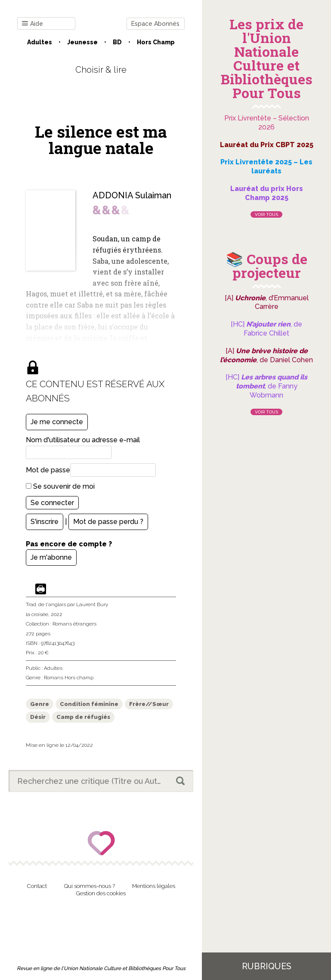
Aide (32, 24)
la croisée (37, 614)
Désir (38, 717)
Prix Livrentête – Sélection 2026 (267, 123)
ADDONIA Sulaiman (132, 195)
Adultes (40, 42)
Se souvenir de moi (60, 486)
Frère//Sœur (149, 704)
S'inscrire (45, 522)
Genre (40, 704)
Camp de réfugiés (83, 717)
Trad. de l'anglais (46, 604)
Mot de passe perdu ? (108, 522)
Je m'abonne (51, 557)
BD (117, 42)
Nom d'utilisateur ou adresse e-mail (83, 440)
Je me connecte (57, 422)
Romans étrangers (74, 624)
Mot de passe (48, 470)
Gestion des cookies (101, 893)
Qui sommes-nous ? (90, 886)
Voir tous (266, 214)
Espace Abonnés (155, 24)
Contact (37, 886)
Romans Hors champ (69, 678)
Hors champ (156, 42)
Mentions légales (154, 886)
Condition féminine (89, 704)
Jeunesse (82, 42)
